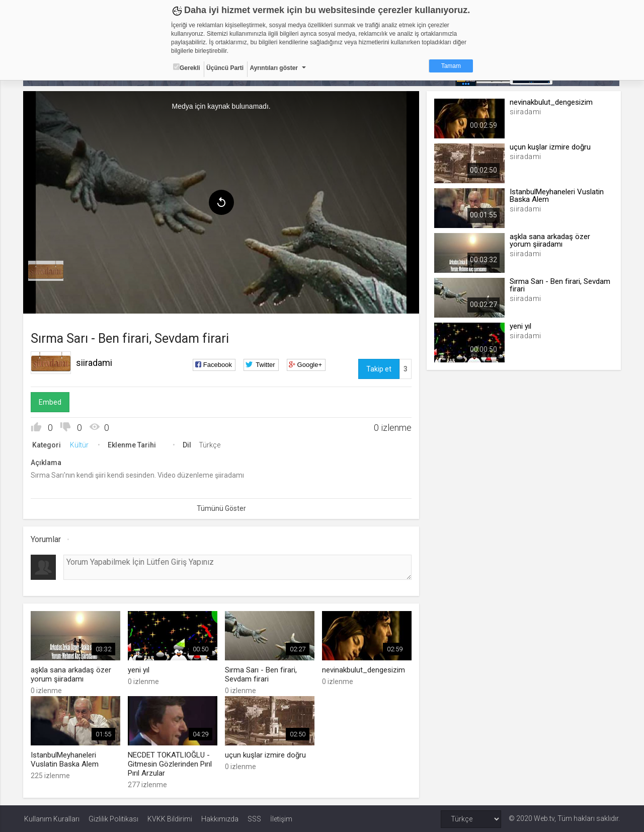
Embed (51, 402)
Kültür (80, 445)
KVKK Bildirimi (170, 818)
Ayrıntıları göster (274, 68)
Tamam (451, 66)
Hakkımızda (220, 818)
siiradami (95, 363)
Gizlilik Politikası (113, 818)
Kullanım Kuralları (52, 818)
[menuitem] (47, 271)
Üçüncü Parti (225, 68)
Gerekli (187, 67)
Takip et (378, 369)
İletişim (281, 818)
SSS (254, 818)
